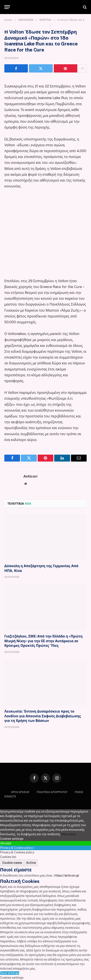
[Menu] (7, 7)
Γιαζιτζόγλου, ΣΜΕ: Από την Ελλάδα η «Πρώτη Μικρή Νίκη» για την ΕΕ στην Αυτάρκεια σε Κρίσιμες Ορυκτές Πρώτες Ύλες (43, 641)
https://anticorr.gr (67, 875)
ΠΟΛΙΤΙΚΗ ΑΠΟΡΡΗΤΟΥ (52, 792)
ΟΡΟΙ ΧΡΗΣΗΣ (20, 792)
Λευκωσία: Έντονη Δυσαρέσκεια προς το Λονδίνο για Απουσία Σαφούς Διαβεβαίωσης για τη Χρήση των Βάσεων (43, 716)
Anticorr (31, 476)
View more (68, 834)
